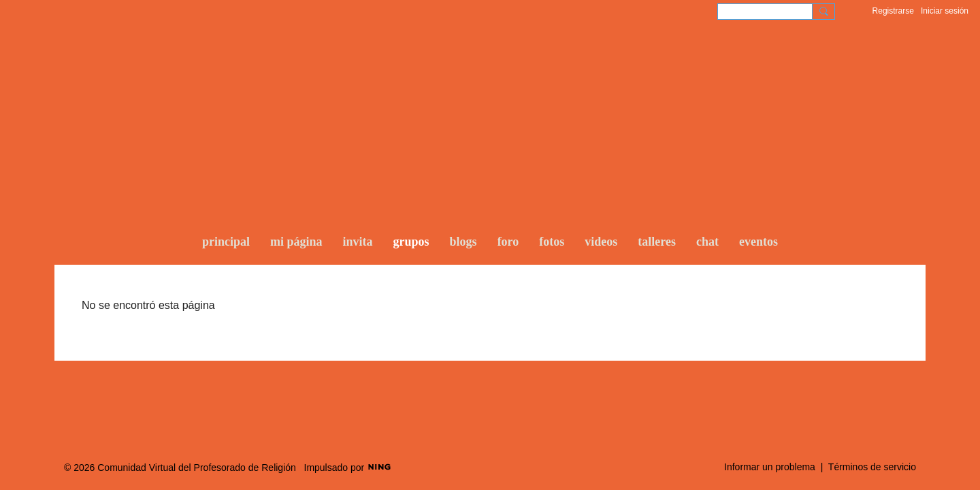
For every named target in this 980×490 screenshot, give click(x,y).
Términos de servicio (872, 467)
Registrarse (893, 11)
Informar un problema (770, 467)
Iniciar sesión (945, 11)
